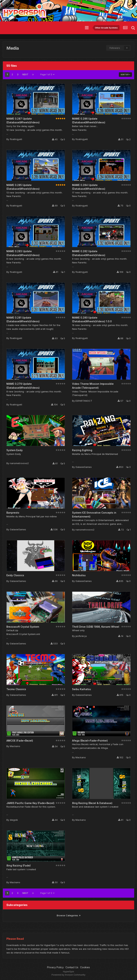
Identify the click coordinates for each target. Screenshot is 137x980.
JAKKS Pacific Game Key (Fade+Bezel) (30, 803)
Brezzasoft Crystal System (23, 627)
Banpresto (13, 513)
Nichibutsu (79, 575)
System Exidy (15, 450)
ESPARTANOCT (84, 401)
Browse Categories (69, 915)
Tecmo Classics (16, 689)
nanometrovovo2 (19, 463)
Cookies (85, 967)
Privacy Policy (55, 967)
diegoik (14, 820)
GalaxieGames (84, 467)
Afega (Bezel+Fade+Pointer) (90, 741)
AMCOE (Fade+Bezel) (20, 741)
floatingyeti (16, 139)
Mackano (15, 746)
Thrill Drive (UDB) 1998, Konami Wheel (96, 627)
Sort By (125, 75)
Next (25, 74)
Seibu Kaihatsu (82, 689)
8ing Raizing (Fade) (19, 865)
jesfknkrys (81, 636)
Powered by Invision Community (68, 975)
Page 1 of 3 (47, 74)
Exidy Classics (15, 575)
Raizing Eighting (82, 450)
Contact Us (72, 967)
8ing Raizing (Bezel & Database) (92, 803)
